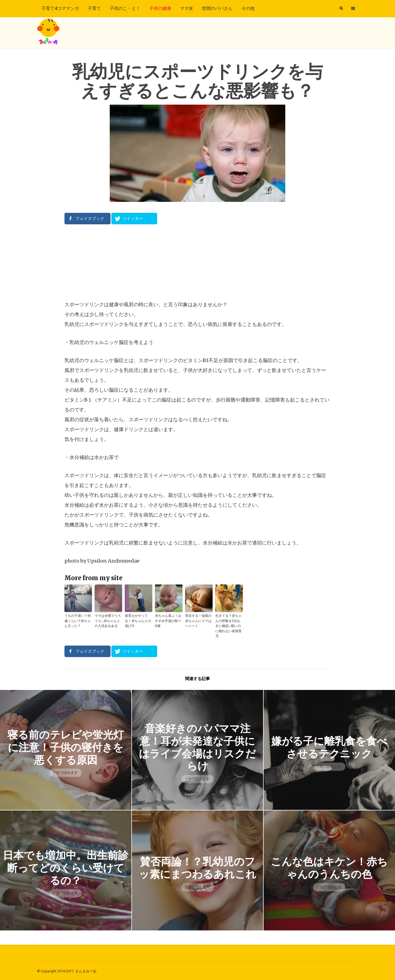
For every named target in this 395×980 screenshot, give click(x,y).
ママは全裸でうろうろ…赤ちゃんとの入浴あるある (108, 621)
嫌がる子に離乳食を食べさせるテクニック (329, 746)
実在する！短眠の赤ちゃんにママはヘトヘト (198, 621)
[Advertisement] (198, 262)
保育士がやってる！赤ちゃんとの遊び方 (138, 621)
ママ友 (187, 8)
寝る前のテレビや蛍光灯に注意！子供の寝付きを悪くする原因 (66, 747)
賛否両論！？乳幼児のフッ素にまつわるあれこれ (197, 867)
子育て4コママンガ (60, 8)
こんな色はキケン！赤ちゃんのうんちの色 (329, 867)
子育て (94, 8)
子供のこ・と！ (125, 8)
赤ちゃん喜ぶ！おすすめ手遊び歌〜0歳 (168, 621)
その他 (248, 8)
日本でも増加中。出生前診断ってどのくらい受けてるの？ (66, 867)
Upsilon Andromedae (113, 561)
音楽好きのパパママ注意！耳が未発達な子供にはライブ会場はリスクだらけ (198, 746)
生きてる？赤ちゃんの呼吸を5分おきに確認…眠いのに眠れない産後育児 (228, 625)
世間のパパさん (217, 8)
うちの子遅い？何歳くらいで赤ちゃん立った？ (78, 621)
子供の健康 (160, 8)
